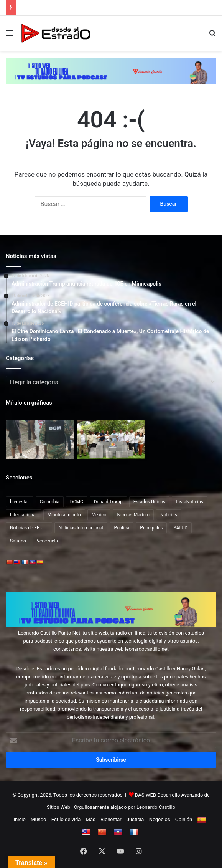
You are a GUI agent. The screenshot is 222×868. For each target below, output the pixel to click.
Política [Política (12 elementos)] (122, 528)
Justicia (135, 819)
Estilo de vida (66, 819)
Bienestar (111, 819)
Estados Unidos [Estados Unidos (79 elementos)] (149, 502)
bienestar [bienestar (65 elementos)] (20, 502)
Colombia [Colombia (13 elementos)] (50, 502)
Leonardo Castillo (156, 807)
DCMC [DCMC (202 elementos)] (77, 502)
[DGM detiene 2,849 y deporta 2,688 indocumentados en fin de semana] (40, 440)
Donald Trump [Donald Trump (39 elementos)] (108, 502)
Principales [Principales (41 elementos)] (151, 528)
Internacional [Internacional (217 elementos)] (23, 515)
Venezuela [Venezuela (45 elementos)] (47, 541)
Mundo (38, 819)
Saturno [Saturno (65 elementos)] (18, 541)
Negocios (160, 819)
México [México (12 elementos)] (99, 515)
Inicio (20, 819)
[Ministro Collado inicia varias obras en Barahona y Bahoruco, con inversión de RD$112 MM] (111, 440)
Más (91, 819)
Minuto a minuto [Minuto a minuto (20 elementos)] (64, 515)
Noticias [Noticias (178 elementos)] (169, 515)
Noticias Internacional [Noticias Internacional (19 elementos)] (81, 528)
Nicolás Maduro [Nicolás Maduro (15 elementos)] (133, 515)
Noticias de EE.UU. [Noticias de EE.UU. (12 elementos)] (29, 528)
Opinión (184, 819)
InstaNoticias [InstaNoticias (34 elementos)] (190, 502)
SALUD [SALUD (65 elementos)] (180, 528)
